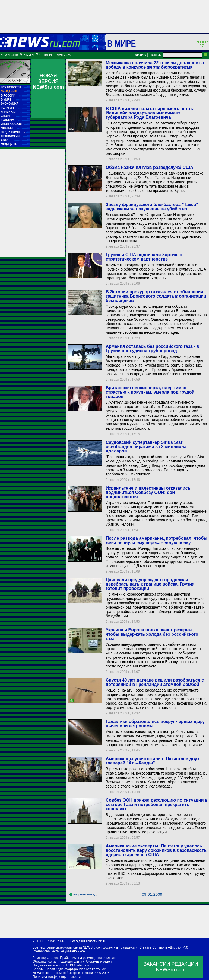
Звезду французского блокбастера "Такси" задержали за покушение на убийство (152, 207)
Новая (50, 969)
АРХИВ (140, 55)
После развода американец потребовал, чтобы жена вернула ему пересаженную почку (156, 540)
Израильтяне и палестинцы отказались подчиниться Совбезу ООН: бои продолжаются (148, 492)
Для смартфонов (70, 969)
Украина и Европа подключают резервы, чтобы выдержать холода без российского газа (152, 634)
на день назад (85, 894)
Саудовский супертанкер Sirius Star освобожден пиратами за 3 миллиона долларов (146, 447)
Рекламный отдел (98, 962)
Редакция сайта (70, 962)
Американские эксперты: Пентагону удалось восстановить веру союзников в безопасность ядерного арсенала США (156, 850)
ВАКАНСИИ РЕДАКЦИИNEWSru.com (171, 967)
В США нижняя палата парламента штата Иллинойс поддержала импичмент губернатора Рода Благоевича (150, 113)
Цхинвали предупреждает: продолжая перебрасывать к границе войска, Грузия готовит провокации (150, 584)
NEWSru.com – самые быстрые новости (63, 973)
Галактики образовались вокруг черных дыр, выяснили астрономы (155, 724)
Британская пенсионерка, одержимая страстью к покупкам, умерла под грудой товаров (150, 392)
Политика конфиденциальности (57, 977)
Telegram (82, 965)
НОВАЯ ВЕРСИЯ (48, 81)
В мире (122, 43)
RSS (70, 965)
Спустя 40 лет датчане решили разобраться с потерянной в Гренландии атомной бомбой (155, 682)
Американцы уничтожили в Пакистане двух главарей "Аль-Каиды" (153, 761)
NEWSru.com (10, 55)
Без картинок (96, 969)
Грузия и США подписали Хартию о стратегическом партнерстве (144, 257)
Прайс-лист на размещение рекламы (88, 958)
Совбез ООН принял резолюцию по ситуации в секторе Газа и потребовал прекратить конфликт (156, 804)
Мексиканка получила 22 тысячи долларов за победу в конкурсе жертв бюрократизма (155, 65)
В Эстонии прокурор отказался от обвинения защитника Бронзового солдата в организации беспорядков (156, 296)
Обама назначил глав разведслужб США (149, 167)
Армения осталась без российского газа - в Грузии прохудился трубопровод (152, 348)
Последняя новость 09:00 (87, 941)
